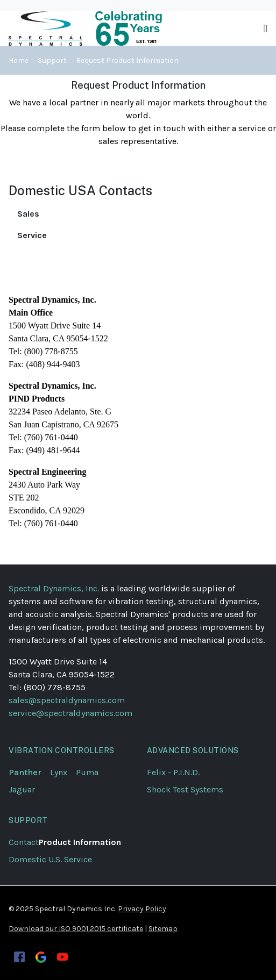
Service (32, 235)
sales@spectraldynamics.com (67, 700)
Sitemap (163, 929)
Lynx (63, 772)
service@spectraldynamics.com (70, 713)
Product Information (80, 842)
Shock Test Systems (185, 789)
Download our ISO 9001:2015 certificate (76, 929)
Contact (24, 842)
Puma (91, 772)
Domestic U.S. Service (50, 859)
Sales (28, 214)
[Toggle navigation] (266, 29)
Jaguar (22, 789)
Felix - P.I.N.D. (173, 772)
